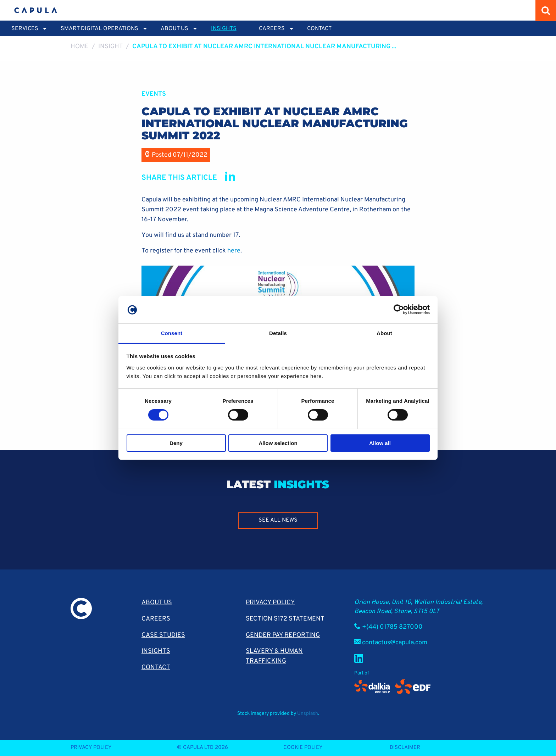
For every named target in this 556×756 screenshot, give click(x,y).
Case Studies (163, 635)
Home (80, 47)
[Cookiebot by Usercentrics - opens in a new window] (399, 310)
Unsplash (308, 714)
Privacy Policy (270, 603)
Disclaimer (405, 748)
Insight (111, 47)
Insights (224, 29)
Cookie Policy (303, 748)
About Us (157, 603)
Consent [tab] (172, 333)
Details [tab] (278, 333)
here (234, 251)
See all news (278, 520)
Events (154, 94)
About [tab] (384, 333)
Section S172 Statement (285, 619)
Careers (156, 619)
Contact (319, 29)
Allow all (380, 443)
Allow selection (278, 443)
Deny (176, 443)
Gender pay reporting (283, 635)
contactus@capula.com (395, 643)
